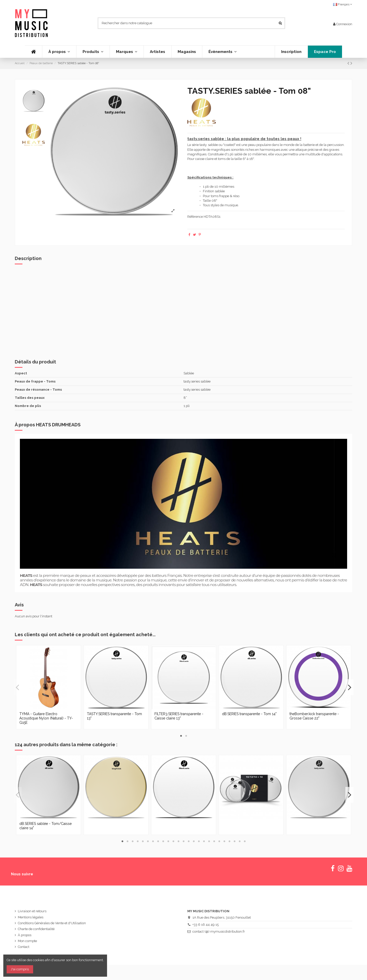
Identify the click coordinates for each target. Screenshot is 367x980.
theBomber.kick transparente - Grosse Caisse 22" (314, 716)
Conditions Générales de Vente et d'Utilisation (52, 923)
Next (349, 687)
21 (224, 841)
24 (240, 841)
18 (209, 841)
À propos (25, 935)
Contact (24, 947)
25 (245, 841)
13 (183, 841)
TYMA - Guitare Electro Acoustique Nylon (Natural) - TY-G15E (46, 718)
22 (229, 841)
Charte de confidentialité (36, 929)
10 (168, 841)
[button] (93, 52)
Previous (18, 687)
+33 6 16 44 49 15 (206, 925)
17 (204, 841)
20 (219, 841)
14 (189, 841)
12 (178, 841)
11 (173, 841)
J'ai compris (20, 969)
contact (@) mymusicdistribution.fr (219, 931)
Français (343, 4)
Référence (195, 217)
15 (194, 841)
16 (199, 841)
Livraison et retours (32, 911)
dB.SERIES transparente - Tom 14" (249, 714)
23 (234, 841)
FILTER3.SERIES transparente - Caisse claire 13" (179, 716)
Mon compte (27, 941)
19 (214, 841)
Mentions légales (31, 917)
